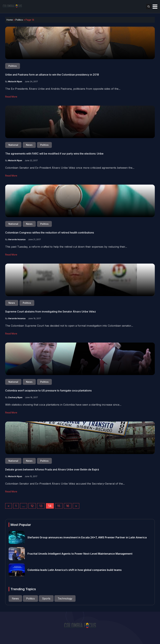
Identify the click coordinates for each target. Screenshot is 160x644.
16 (68, 506)
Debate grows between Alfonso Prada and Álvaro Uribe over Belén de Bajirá (52, 469)
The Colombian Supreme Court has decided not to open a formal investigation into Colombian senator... (69, 326)
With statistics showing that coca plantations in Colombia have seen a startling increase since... (63, 405)
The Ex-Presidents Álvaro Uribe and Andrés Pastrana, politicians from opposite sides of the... (63, 89)
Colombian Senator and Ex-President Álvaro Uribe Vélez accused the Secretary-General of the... (65, 484)
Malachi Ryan (15, 81)
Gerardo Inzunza (17, 239)
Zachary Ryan (15, 397)
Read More (11, 97)
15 (59, 506)
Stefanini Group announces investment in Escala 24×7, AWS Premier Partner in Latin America (87, 537)
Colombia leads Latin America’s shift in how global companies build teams (75, 570)
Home (10, 20)
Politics (19, 20)
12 (32, 506)
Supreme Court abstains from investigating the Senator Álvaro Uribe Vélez (51, 312)
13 (41, 506)
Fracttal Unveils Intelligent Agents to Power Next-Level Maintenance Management (80, 554)
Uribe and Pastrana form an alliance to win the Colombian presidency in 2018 (52, 75)
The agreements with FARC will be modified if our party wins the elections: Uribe (54, 154)
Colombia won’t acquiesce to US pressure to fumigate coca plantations (48, 390)
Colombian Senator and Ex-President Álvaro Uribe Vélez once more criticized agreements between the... (70, 168)
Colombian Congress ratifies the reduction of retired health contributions (50, 233)
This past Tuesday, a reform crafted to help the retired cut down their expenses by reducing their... (66, 247)
